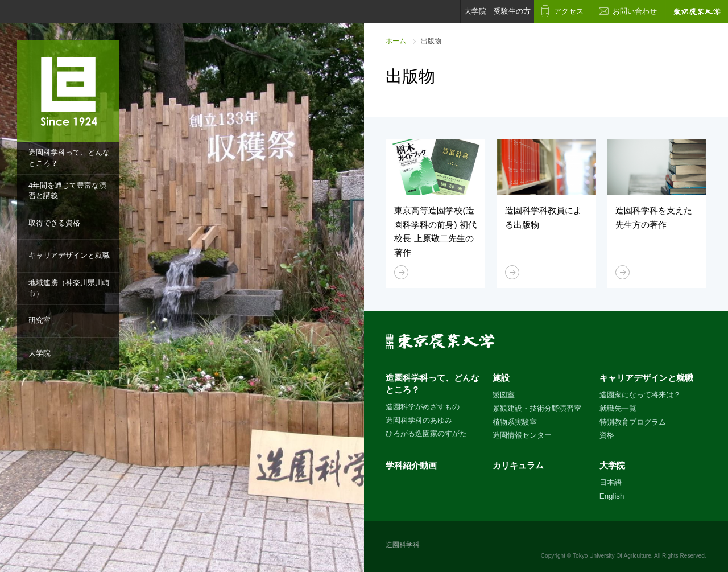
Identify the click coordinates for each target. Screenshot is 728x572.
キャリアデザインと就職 (69, 255)
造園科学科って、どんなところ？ (69, 158)
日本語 (611, 482)
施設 (501, 378)
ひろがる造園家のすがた (426, 433)
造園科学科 (403, 545)
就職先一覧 (618, 408)
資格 (607, 435)
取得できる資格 (54, 223)
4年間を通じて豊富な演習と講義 (67, 191)
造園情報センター (522, 435)
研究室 (40, 320)
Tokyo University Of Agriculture (612, 556)
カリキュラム (518, 465)
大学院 (40, 353)
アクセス (569, 11)
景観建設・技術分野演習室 (537, 408)
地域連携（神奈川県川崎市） (69, 288)
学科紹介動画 (411, 465)
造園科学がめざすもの (423, 407)
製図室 (504, 395)
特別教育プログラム (633, 422)
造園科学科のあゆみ (419, 420)
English (612, 496)
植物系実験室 (515, 422)
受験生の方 (512, 11)
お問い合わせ (635, 11)
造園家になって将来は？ (640, 395)
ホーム (396, 41)
